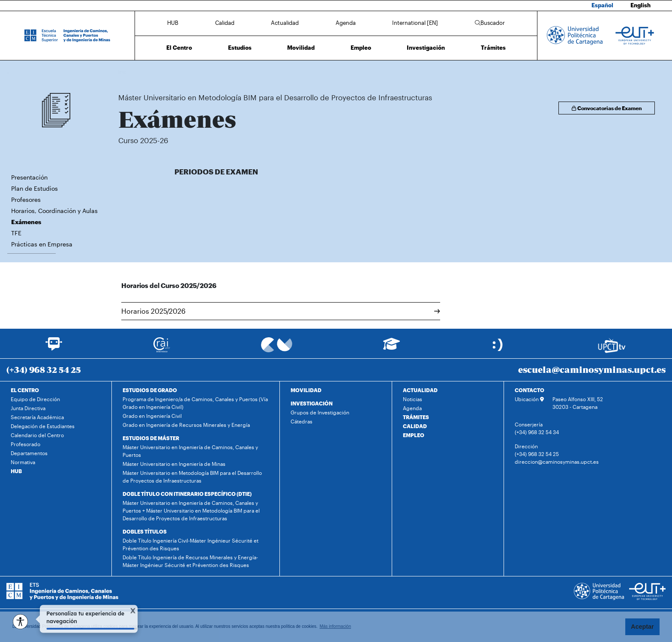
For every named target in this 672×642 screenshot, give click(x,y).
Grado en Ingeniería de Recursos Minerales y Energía (186, 425)
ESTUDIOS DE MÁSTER (151, 438)
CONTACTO (529, 390)
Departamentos (29, 453)
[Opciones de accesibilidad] (20, 622)
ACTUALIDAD (420, 390)
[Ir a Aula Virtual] (391, 348)
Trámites (493, 48)
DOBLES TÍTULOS (145, 531)
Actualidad (285, 23)
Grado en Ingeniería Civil (152, 416)
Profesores (26, 199)
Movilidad (301, 48)
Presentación (29, 177)
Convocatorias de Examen (607, 108)
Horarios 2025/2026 (281, 311)
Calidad (225, 23)
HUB (173, 23)
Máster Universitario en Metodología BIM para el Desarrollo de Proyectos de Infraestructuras (261, 72)
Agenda (346, 23)
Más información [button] (335, 626)
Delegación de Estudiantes (43, 426)
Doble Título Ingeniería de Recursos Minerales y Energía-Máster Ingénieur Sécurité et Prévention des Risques (190, 561)
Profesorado (25, 444)
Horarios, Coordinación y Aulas (54, 211)
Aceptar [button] (642, 627)
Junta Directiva (28, 408)
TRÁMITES (416, 417)
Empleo (361, 48)
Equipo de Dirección (35, 399)
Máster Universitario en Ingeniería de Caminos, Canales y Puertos (190, 451)
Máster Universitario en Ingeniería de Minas (174, 464)
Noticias (412, 399)
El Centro (179, 48)
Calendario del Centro (37, 435)
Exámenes (377, 72)
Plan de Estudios (34, 188)
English (640, 5)
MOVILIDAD (306, 390)
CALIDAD (415, 426)
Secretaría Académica (37, 417)
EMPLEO (414, 435)
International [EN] (415, 23)
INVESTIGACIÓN (312, 403)
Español (602, 5)
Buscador (490, 23)
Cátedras (301, 421)
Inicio (125, 72)
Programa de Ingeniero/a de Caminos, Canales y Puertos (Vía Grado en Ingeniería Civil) (195, 403)
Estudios (240, 48)
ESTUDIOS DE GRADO (150, 390)
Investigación (426, 48)
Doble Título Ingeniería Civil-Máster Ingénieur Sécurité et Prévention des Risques (190, 544)
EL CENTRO (25, 390)
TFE (16, 233)
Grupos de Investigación (320, 412)
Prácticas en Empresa (42, 244)
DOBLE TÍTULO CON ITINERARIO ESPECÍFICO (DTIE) (187, 494)
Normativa (23, 462)
